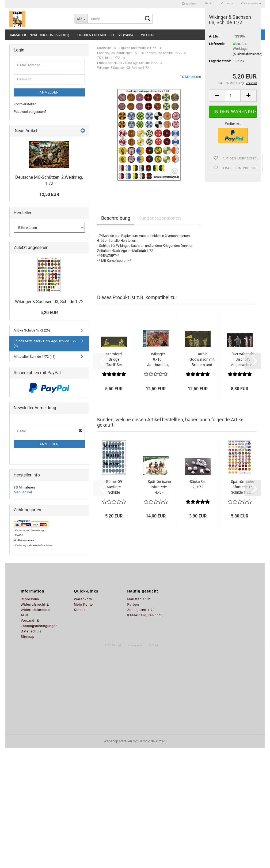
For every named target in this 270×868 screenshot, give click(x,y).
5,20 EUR (49, 313)
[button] (217, 96)
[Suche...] (81, 19)
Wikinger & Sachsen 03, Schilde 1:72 (49, 302)
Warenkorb (83, 599)
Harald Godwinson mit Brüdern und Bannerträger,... (202, 360)
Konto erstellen (25, 104)
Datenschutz (31, 631)
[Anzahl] (233, 96)
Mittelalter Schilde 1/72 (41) (35, 357)
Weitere (148, 35)
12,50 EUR (49, 194)
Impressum (30, 599)
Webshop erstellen (118, 741)
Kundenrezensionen (160, 218)
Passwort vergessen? (30, 112)
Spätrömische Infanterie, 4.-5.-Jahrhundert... (159, 487)
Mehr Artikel (23, 492)
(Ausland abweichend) (248, 54)
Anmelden (49, 92)
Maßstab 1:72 (139, 599)
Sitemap (28, 637)
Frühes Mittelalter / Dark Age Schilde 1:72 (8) (45, 344)
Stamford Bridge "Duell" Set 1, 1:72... (114, 360)
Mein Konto (84, 605)
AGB (25, 615)
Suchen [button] (189, 4)
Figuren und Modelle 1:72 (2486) (105, 35)
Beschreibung (116, 218)
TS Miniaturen (190, 77)
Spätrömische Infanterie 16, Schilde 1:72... (242, 487)
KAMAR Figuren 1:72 (145, 615)
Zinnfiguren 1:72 (141, 610)
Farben (133, 605)
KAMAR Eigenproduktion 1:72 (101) (40, 35)
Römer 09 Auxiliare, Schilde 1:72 (114, 487)
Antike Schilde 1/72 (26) (32, 330)
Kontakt (81, 610)
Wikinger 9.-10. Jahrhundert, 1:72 (158, 360)
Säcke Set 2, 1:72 (198, 484)
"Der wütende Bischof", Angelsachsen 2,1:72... (243, 360)
